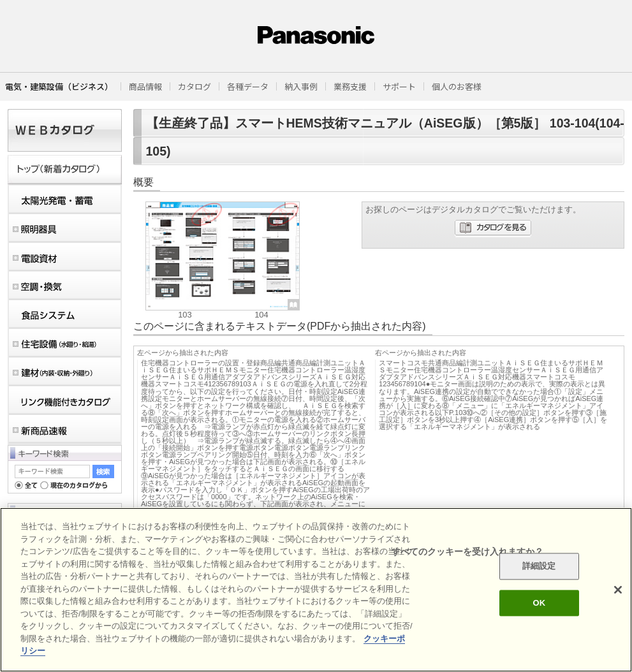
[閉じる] (618, 590)
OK (539, 603)
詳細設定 (539, 566)
